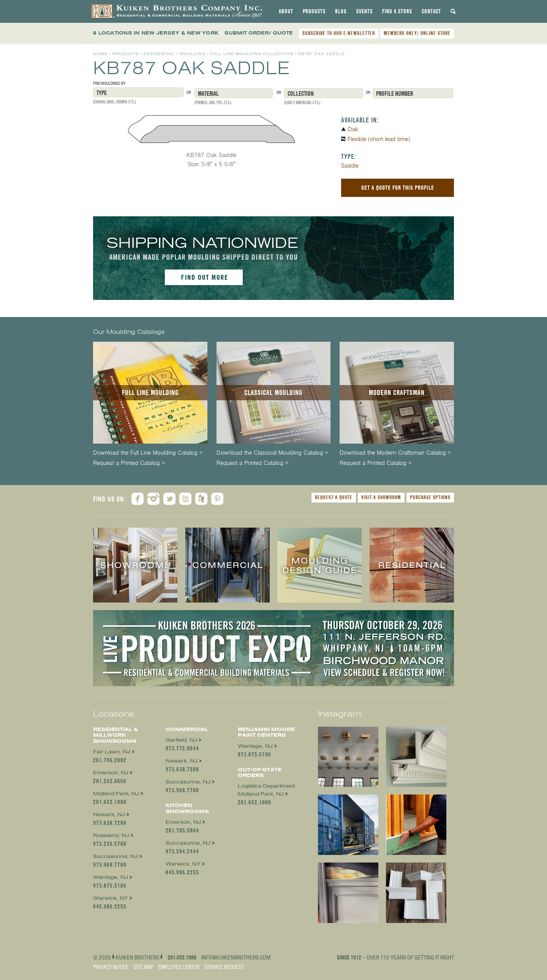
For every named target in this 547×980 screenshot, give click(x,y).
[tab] (286, 11)
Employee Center (179, 967)
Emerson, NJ (111, 773)
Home (100, 54)
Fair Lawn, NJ (112, 752)
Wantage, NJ (111, 877)
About (286, 11)
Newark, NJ (109, 814)
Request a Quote (334, 497)
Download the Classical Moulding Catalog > (272, 453)
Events (364, 11)
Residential (159, 54)
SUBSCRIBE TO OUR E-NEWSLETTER (339, 33)
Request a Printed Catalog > (129, 463)
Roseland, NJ (111, 835)
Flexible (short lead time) (379, 139)
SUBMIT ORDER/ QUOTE (259, 33)
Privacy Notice (111, 967)
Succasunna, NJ (115, 856)
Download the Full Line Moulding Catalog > (148, 453)
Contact (431, 11)
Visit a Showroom (381, 497)
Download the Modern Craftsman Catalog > (395, 453)
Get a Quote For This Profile (398, 188)
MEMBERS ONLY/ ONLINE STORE (417, 33)
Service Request (224, 967)
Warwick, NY (111, 898)
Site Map (143, 967)
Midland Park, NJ (116, 794)
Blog (341, 11)
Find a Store (397, 11)
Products (314, 11)
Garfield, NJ (181, 740)
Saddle (350, 166)
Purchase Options (430, 497)
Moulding (193, 54)
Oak (353, 129)
